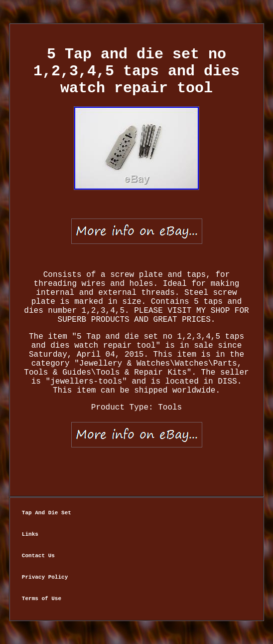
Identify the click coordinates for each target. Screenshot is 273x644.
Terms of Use (42, 599)
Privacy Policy (45, 577)
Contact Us (38, 556)
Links (30, 534)
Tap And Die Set (47, 513)
